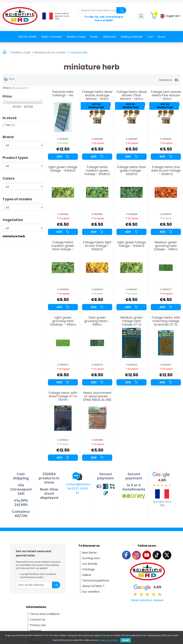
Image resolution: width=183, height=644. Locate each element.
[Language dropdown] (170, 16)
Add (63, 157)
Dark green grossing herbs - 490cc (97, 321)
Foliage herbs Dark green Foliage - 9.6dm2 (131, 170)
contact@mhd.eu (78, 484)
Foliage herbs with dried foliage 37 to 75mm (63, 396)
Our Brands (90, 564)
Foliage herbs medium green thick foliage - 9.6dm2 (63, 246)
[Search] (102, 10)
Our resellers (91, 592)
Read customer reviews (147, 600)
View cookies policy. (109, 640)
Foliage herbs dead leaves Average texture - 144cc (97, 95)
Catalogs (88, 569)
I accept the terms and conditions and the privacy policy (38, 576)
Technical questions (96, 581)
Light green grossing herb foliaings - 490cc (63, 321)
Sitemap (36, 631)
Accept (126, 640)
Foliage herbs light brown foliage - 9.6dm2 (97, 246)
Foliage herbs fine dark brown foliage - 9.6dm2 (166, 170)
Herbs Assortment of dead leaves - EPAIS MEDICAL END (97, 396)
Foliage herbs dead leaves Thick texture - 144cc (132, 95)
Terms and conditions (45, 614)
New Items (89, 553)
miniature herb (14, 236)
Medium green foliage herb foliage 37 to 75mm (132, 321)
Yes (10, 125)
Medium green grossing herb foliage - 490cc (166, 246)
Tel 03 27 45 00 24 (77, 491)
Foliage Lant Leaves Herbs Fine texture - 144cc (166, 95)
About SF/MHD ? (93, 586)
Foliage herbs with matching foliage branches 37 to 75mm (166, 321)
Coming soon (91, 558)
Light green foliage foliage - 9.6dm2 (63, 169)
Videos (87, 575)
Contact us (37, 620)
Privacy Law (38, 625)
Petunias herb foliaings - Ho (63, 94)
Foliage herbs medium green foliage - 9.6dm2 (97, 170)
